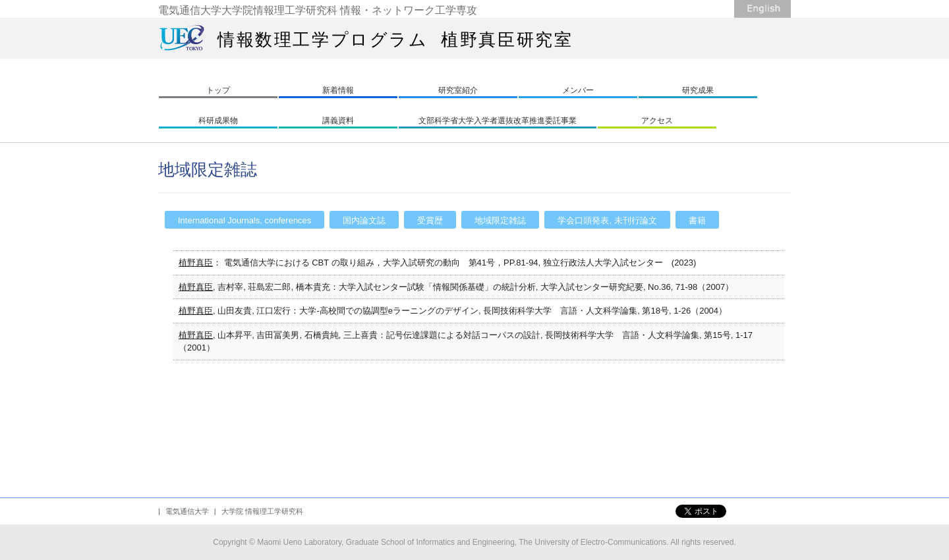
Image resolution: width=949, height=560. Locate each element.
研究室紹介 (458, 90)
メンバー (578, 90)
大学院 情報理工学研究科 (262, 511)
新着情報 (338, 90)
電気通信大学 (187, 511)
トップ (218, 90)
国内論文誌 (364, 220)
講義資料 (338, 121)
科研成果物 (218, 121)
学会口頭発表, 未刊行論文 (607, 220)
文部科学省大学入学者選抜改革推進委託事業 (498, 121)
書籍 (697, 220)
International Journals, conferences (244, 220)
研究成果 (698, 90)
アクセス (657, 121)
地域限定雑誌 (500, 220)
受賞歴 (430, 220)
